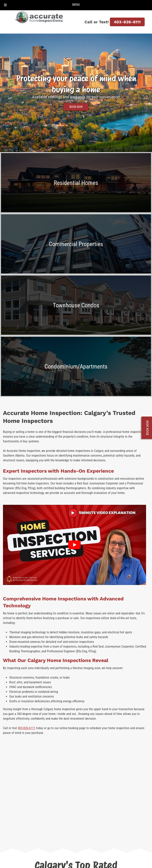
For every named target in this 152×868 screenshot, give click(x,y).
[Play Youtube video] (74, 545)
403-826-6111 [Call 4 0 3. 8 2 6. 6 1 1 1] (127, 22)
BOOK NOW (76, 107)
